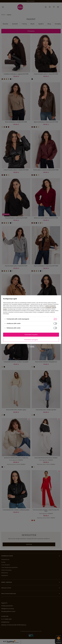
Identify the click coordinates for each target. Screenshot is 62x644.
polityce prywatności (51, 306)
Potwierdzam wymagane (31, 340)
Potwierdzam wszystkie (31, 335)
